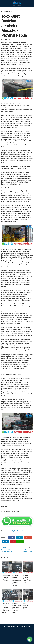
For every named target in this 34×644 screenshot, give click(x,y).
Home (3, 10)
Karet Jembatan (9, 10)
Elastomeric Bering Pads (11, 531)
